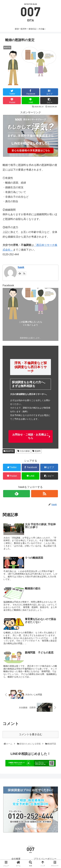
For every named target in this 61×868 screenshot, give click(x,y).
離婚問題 (9, 451)
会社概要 (16, 859)
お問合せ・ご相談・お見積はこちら (31, 436)
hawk (21, 267)
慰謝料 (37, 451)
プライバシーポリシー (45, 859)
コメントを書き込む (31, 734)
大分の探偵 (24, 451)
